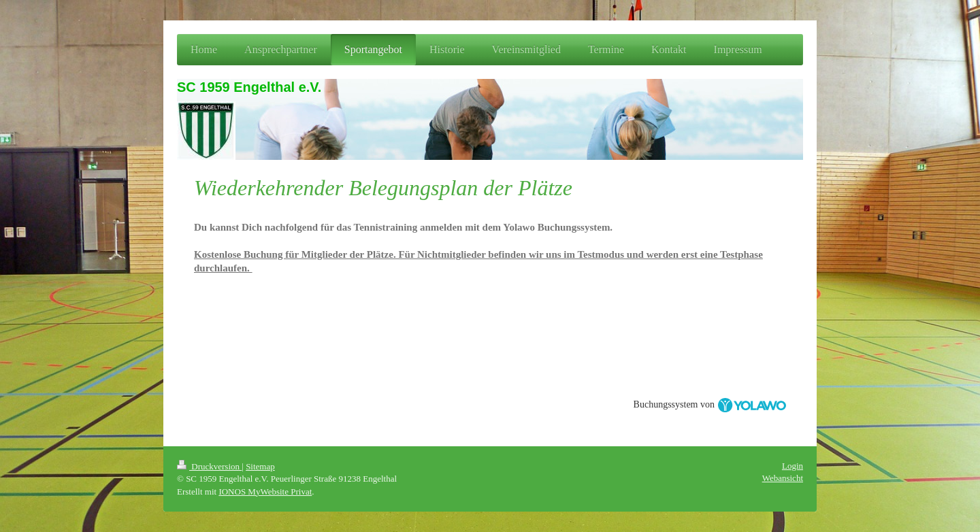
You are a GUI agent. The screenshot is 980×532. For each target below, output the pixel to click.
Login (793, 466)
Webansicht (783, 478)
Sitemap (260, 466)
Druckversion (209, 466)
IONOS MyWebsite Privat (265, 492)
